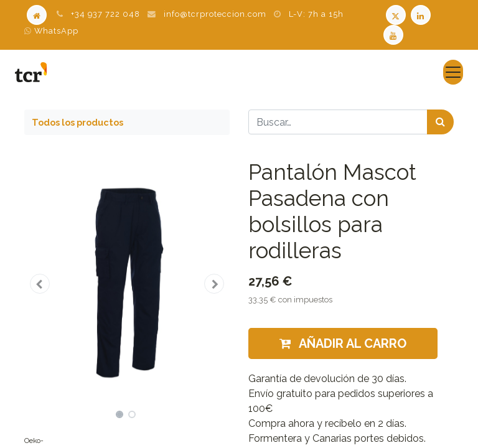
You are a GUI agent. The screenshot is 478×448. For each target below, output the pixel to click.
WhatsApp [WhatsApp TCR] (51, 31)
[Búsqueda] (440, 122)
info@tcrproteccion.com (215, 14)
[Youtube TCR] (395, 34)
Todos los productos (77, 122)
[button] (40, 284)
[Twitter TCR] (396, 14)
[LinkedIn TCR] (422, 14)
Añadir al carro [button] (343, 343)
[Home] (37, 14)
